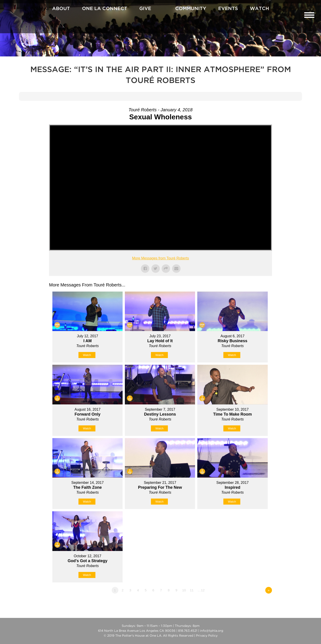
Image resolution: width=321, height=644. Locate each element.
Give (145, 9)
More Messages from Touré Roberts (161, 258)
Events (228, 9)
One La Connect (105, 9)
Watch (259, 9)
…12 (201, 590)
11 (192, 590)
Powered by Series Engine (255, 603)
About (61, 9)
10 (184, 590)
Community (191, 9)
